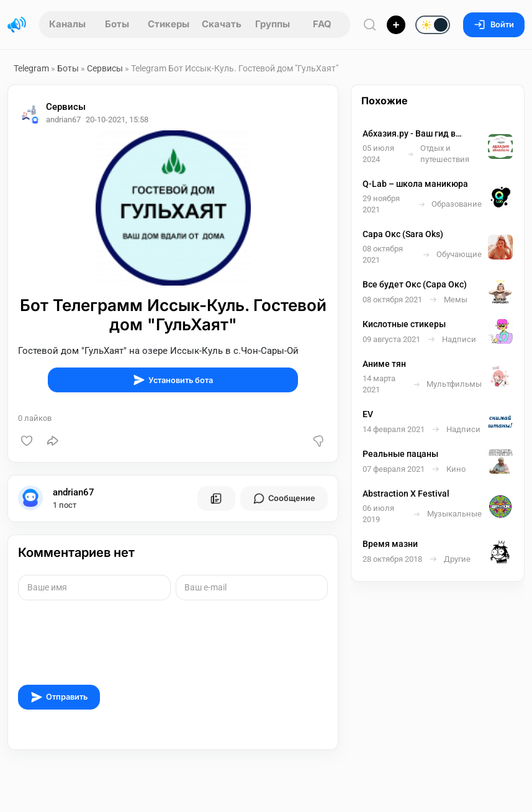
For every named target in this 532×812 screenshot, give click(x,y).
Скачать (222, 24)
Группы (273, 24)
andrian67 (74, 492)
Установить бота (173, 380)
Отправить (59, 697)
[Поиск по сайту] (370, 25)
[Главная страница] (17, 25)
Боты (117, 24)
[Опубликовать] (396, 25)
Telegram (31, 68)
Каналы (67, 24)
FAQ (322, 24)
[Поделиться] (53, 441)
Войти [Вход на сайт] (494, 25)
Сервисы (105, 68)
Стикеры (169, 24)
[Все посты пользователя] (216, 498)
